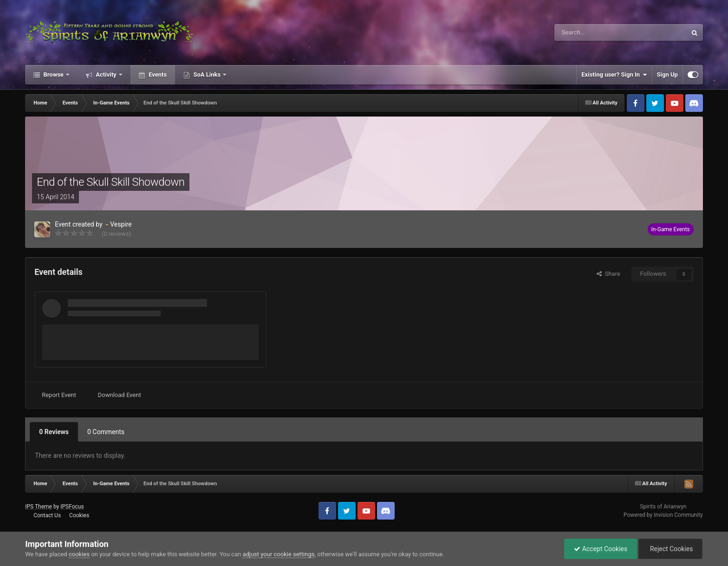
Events (157, 75)
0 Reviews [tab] (54, 432)
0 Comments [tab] (106, 432)
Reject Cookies (670, 549)
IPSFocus (72, 507)
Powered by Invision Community (663, 515)
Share (608, 274)
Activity (106, 75)
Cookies (79, 515)
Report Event (59, 395)
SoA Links (207, 75)
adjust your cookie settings (278, 554)
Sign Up (667, 75)
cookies (79, 554)
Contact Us (47, 515)
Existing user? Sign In (614, 75)
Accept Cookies (601, 549)
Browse (53, 75)
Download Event (120, 395)
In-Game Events (671, 229)
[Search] (598, 33)
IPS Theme (39, 507)
